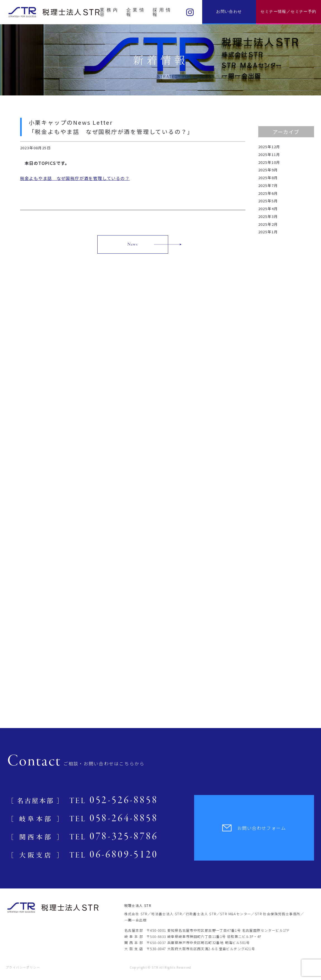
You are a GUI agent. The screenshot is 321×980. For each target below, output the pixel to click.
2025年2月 (268, 224)
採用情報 (162, 12)
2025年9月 (268, 170)
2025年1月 (268, 232)
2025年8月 (268, 178)
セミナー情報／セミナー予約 (288, 12)
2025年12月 (269, 147)
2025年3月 (268, 216)
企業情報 (135, 12)
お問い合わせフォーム (254, 828)
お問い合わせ (229, 12)
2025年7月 (268, 185)
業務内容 (109, 12)
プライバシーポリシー (23, 967)
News (133, 244)
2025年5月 (268, 201)
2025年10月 (269, 162)
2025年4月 (268, 209)
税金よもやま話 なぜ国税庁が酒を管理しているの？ (75, 178)
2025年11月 (269, 154)
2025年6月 (268, 193)
